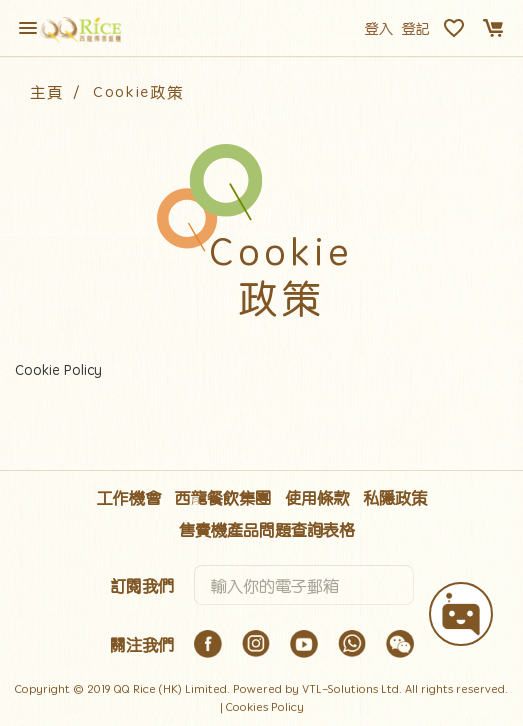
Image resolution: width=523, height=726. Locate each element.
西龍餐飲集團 (223, 497)
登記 (416, 28)
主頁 (46, 91)
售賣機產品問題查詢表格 (267, 529)
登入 (379, 28)
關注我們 (142, 644)
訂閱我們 (142, 585)
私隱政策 (395, 497)
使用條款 (317, 497)
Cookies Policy (265, 706)
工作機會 (129, 497)
